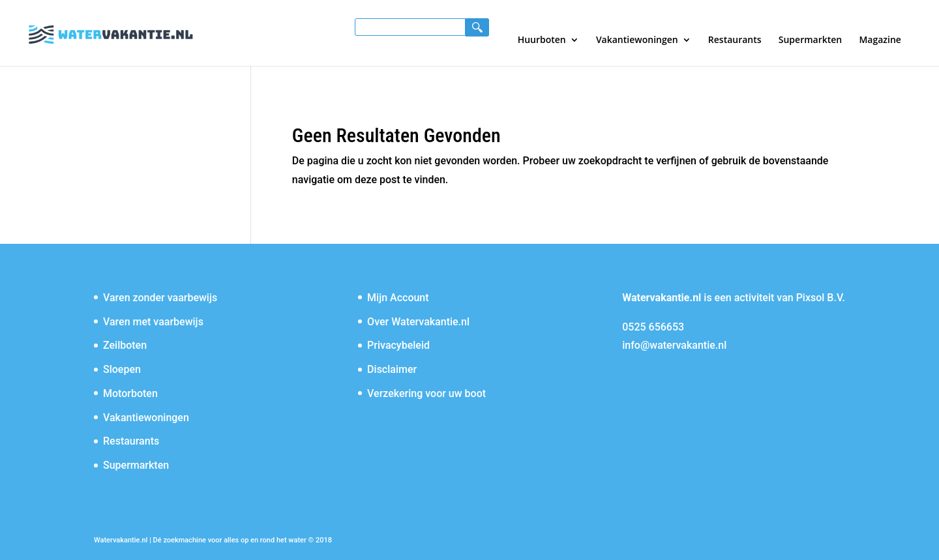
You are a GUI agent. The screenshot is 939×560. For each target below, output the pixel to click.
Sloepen (122, 369)
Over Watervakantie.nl (418, 322)
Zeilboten (125, 345)
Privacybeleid (398, 345)
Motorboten (130, 393)
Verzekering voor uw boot (426, 393)
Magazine (880, 40)
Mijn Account (398, 298)
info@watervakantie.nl (674, 345)
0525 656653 (653, 327)
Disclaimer (392, 369)
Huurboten (542, 40)
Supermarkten (810, 40)
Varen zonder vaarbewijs (160, 298)
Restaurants (735, 40)
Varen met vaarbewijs (153, 322)
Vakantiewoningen (637, 40)
